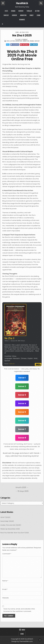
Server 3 (22, 395)
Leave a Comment (23, 40)
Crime (39, 15)
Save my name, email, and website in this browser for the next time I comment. (19, 610)
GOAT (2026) (5, 517)
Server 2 (22, 386)
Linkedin (34, 45)
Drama (13, 11)
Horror (21, 11)
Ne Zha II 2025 (22, 35)
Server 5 (22, 412)
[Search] (41, 3)
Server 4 (22, 403)
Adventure (19, 41)
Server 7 (22, 429)
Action (37, 11)
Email (5, 589)
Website (6, 598)
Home (17, 32)
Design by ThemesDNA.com (22, 641)
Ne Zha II (9, 338)
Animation (23, 15)
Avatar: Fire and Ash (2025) (11, 525)
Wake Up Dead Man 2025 (10, 529)
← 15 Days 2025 (22, 491)
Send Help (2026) (7, 521)
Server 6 (22, 421)
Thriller (29, 11)
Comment (7, 554)
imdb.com (12, 364)
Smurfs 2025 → (22, 487)
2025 (6, 11)
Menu (23, 630)
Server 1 (22, 378)
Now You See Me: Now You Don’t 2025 (15, 533)
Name (5, 581)
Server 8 (22, 438)
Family (32, 15)
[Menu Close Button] (22, 24)
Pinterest (25, 45)
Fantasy (6, 15)
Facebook (15, 45)
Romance (22, 20)
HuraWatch (22, 3)
